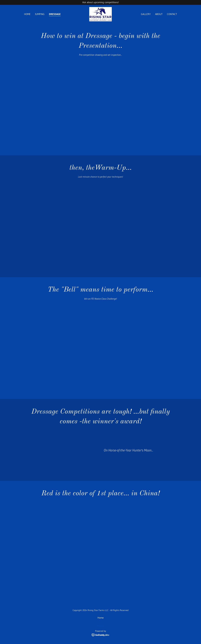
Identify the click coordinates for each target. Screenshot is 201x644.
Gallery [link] (146, 14)
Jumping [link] (40, 14)
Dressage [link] (55, 14)
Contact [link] (172, 14)
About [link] (159, 14)
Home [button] (101, 618)
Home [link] (27, 14)
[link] (100, 14)
